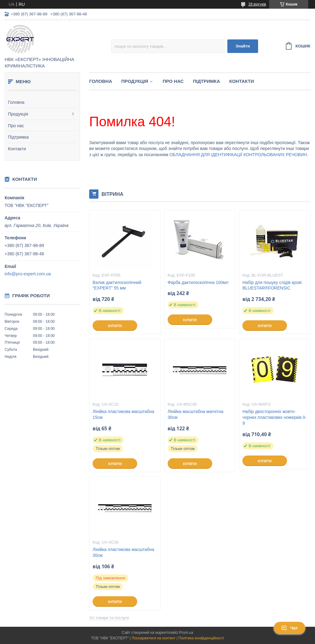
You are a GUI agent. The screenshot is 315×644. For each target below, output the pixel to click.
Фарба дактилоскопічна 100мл (198, 282)
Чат (289, 628)
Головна (16, 102)
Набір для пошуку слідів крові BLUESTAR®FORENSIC (272, 285)
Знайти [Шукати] (243, 46)
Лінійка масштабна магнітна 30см (195, 414)
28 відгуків (257, 4)
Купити (115, 326)
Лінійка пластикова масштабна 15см (123, 414)
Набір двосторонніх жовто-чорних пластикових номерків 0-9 (274, 417)
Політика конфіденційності (201, 638)
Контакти (17, 149)
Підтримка (18, 137)
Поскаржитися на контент (154, 638)
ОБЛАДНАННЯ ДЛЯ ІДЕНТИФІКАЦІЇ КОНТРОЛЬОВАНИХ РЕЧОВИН (238, 155)
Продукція (18, 114)
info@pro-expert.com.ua (28, 274)
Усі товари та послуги (109, 618)
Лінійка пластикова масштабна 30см (123, 552)
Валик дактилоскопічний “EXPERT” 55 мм (117, 285)
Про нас (16, 126)
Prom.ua (186, 633)
